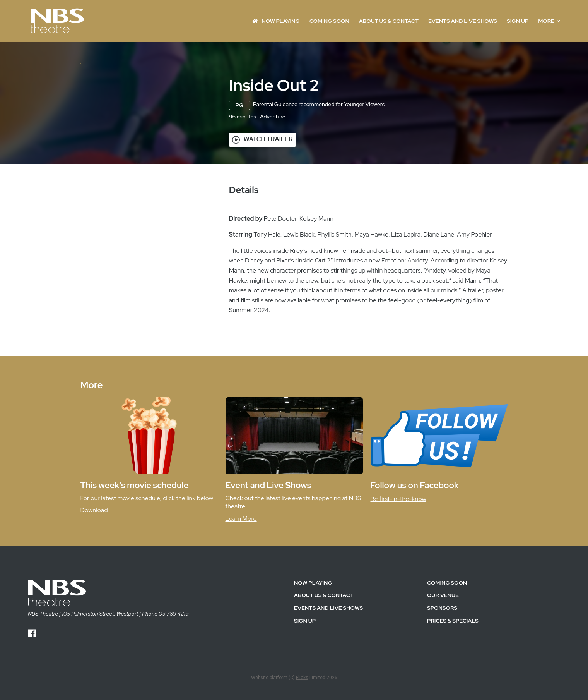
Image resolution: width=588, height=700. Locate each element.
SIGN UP (518, 21)
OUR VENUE (443, 643)
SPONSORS (442, 655)
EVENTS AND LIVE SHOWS (463, 21)
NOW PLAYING (276, 21)
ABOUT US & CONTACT (389, 21)
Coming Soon (329, 21)
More (549, 21)
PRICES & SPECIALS (453, 668)
